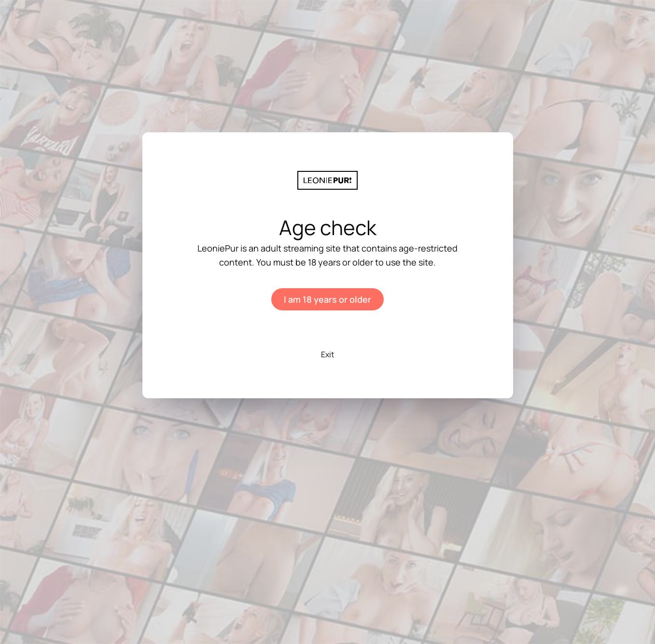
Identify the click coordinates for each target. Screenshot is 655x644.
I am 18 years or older (327, 299)
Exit (327, 354)
